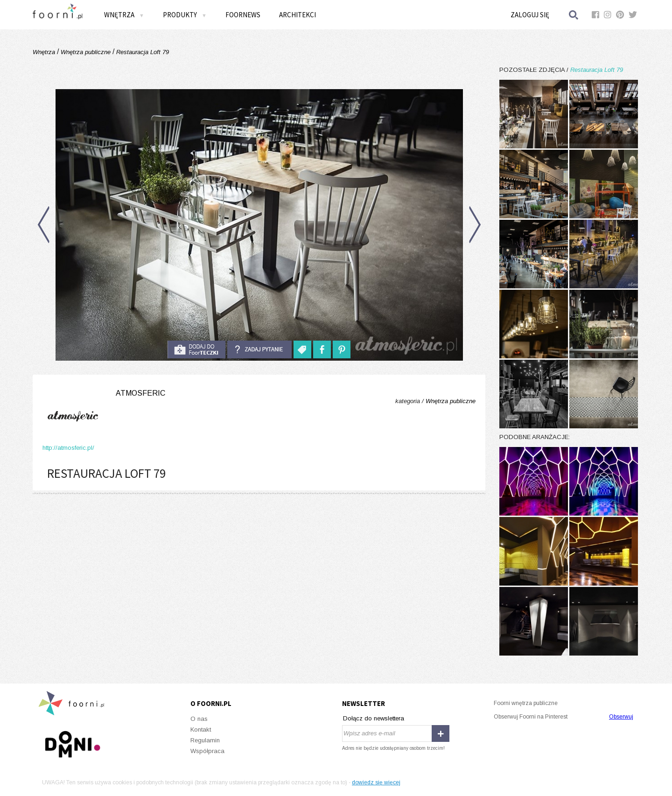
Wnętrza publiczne (86, 52)
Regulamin (205, 740)
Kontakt (201, 730)
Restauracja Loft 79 (142, 52)
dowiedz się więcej (376, 782)
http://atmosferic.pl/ (68, 448)
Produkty (185, 15)
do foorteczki (196, 349)
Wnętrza (124, 15)
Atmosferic (140, 393)
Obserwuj (621, 717)
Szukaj (574, 15)
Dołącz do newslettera (374, 718)
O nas (199, 719)
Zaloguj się (530, 15)
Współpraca (207, 751)
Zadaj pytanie (259, 349)
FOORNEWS (243, 15)
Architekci (297, 15)
